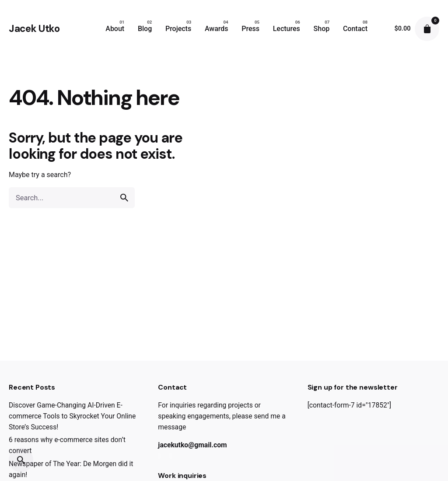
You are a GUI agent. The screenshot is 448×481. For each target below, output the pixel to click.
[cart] (427, 29)
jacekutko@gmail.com (192, 445)
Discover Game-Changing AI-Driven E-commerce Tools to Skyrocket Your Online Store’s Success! (72, 416)
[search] (124, 198)
